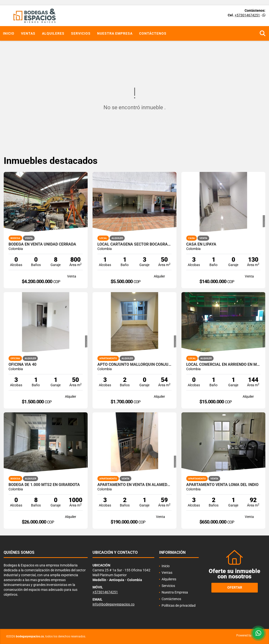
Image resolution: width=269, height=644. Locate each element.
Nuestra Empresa (115, 33)
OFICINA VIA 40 (22, 365)
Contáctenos (153, 33)
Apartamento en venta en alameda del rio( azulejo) (134, 485)
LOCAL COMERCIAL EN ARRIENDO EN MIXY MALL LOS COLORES (223, 365)
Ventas (28, 33)
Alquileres (53, 33)
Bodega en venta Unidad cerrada (42, 244)
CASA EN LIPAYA (201, 244)
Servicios (81, 33)
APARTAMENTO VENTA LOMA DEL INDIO (222, 485)
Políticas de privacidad (179, 605)
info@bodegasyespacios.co (114, 604)
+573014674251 (247, 15)
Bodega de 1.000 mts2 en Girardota (44, 485)
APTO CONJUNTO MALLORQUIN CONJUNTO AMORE (134, 365)
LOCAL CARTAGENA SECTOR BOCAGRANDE (134, 244)
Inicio (9, 33)
